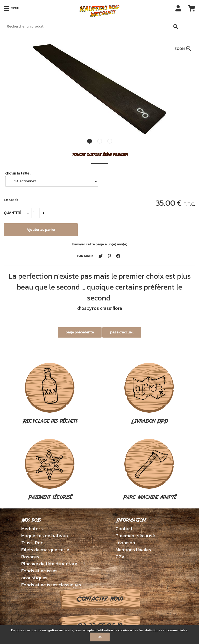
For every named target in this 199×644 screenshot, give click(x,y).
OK (100, 637)
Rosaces (30, 557)
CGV (120, 557)
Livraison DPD (149, 394)
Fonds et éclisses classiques (51, 585)
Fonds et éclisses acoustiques (39, 574)
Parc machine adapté (149, 470)
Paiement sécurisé (50, 470)
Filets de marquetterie (45, 550)
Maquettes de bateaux (45, 536)
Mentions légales (133, 550)
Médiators (32, 529)
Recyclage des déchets (50, 394)
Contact (124, 529)
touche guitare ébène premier (100, 155)
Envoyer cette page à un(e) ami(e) (99, 244)
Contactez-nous (100, 599)
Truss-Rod (32, 543)
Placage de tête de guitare (49, 564)
